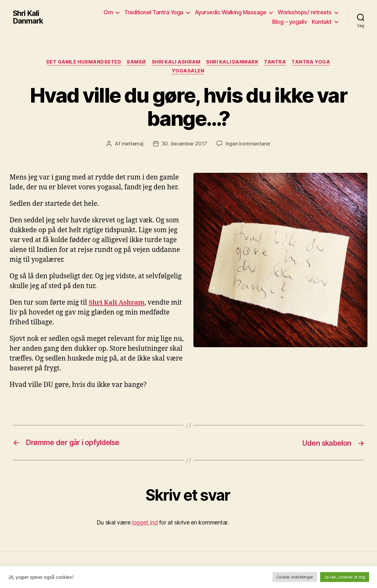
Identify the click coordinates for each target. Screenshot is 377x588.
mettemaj (132, 144)
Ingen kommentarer (249, 144)
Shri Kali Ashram (176, 62)
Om (108, 12)
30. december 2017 (184, 144)
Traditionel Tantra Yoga (154, 12)
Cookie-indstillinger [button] (295, 577)
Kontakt (322, 22)
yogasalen (189, 72)
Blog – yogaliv (289, 22)
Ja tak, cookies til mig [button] (345, 577)
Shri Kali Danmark (28, 17)
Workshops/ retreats (305, 12)
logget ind (145, 523)
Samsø (136, 62)
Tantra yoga (313, 62)
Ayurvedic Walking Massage (231, 12)
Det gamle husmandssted (82, 62)
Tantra (276, 62)
